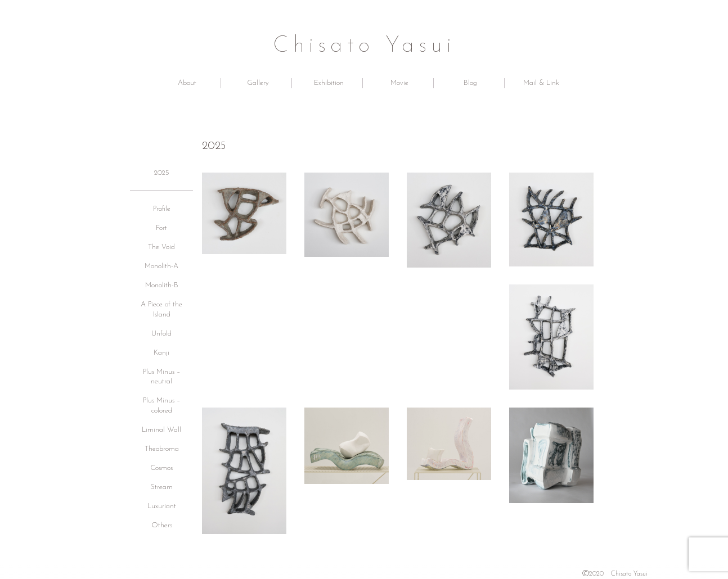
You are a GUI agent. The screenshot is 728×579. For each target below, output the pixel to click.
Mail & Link (541, 83)
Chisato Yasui (364, 46)
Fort (161, 228)
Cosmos (161, 468)
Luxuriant (162, 506)
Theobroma (162, 449)
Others (162, 525)
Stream (161, 487)
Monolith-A (161, 266)
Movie (399, 83)
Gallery (258, 83)
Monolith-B (162, 285)
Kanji (161, 353)
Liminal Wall (161, 430)
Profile (162, 209)
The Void (161, 247)
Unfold (161, 334)
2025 (162, 173)
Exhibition (329, 83)
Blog (470, 83)
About (187, 83)
